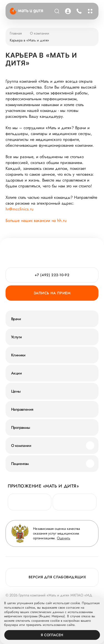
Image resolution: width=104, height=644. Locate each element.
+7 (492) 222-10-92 (52, 275)
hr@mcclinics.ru (20, 209)
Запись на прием (52, 293)
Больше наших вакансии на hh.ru (36, 221)
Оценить (64, 538)
